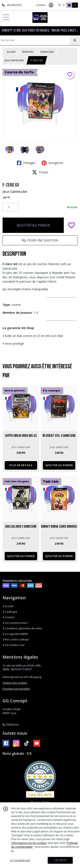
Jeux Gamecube (15, 192)
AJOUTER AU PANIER (33, 225)
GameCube (47, 52)
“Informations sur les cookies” (29, 843)
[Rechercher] (75, 40)
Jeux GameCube (14, 60)
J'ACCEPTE (60, 860)
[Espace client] (51, 5)
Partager (26, 163)
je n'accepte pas (20, 860)
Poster (40, 172)
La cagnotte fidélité (15, 634)
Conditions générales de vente (22, 628)
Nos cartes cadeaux (16, 639)
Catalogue (10, 612)
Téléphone (11, 725)
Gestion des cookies (15, 683)
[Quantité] (11, 207)
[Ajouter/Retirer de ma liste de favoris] (71, 225)
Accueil (11, 52)
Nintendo (28, 52)
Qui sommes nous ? (16, 623)
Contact (41, 5)
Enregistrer (52, 163)
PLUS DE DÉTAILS (21, 465)
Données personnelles (16, 689)
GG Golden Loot (14, 645)
